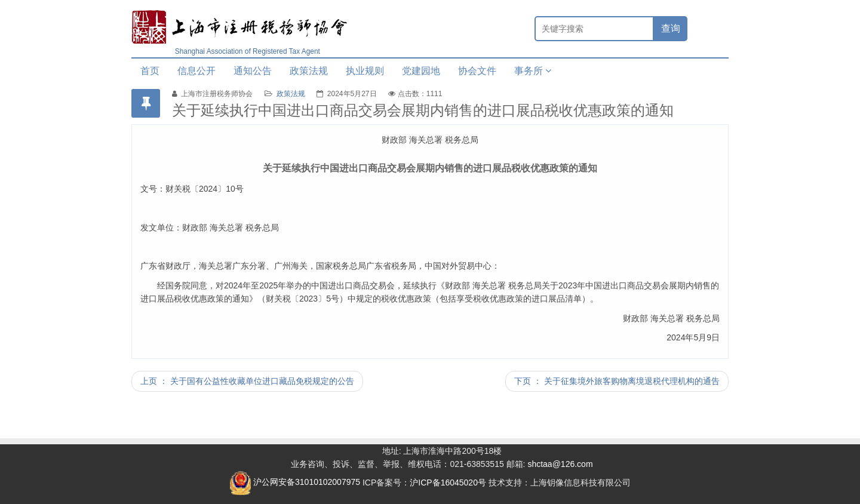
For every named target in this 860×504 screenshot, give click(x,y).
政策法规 (309, 71)
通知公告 (253, 71)
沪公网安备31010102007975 (295, 482)
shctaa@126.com (560, 464)
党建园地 (421, 71)
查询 (671, 28)
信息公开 (196, 71)
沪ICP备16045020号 (448, 482)
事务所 (533, 71)
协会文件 (477, 71)
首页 (150, 71)
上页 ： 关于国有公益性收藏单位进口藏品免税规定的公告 (247, 381)
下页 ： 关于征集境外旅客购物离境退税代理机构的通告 (617, 381)
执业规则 (365, 71)
